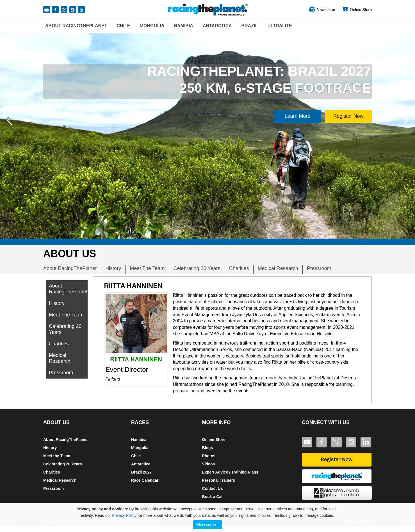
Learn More (298, 116)
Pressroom (319, 268)
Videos (209, 464)
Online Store (357, 10)
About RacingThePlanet (76, 26)
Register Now (348, 116)
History (113, 268)
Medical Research (278, 268)
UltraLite (280, 26)
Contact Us (213, 488)
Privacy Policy (124, 515)
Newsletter (322, 10)
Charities (239, 268)
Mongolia (152, 26)
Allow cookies (208, 525)
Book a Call (213, 497)
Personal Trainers (219, 480)
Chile (123, 26)
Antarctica (217, 26)
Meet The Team (147, 268)
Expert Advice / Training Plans (230, 472)
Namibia (183, 26)
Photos (209, 456)
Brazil (250, 26)
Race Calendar (145, 480)
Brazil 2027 (141, 472)
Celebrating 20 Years (197, 268)
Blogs (208, 448)
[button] (10, 120)
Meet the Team (57, 456)
